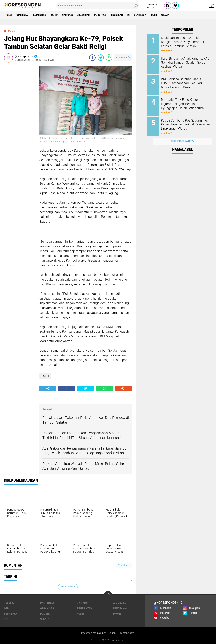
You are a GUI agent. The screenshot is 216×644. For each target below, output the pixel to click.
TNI (144, 15)
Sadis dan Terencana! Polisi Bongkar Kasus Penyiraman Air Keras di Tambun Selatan (186, 42)
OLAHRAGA (157, 15)
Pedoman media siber (92, 633)
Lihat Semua (68, 587)
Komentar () (123, 58)
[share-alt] (48, 388)
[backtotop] (108, 595)
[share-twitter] (101, 58)
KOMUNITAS (44, 15)
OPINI (7, 608)
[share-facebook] (92, 58)
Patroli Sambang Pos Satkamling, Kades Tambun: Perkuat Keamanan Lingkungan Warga (186, 124)
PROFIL (172, 15)
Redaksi (113, 633)
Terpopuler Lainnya (182, 137)
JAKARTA (9, 603)
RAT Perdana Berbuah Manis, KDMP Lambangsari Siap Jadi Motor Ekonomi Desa (187, 82)
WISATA (185, 15)
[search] (98, 6)
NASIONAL (76, 15)
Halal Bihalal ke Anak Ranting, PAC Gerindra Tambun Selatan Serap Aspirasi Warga (188, 62)
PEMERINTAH (25, 15)
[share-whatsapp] (109, 58)
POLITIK (61, 15)
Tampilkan (124, 565)
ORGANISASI (93, 15)
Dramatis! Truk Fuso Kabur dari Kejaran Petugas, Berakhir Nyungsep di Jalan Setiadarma (188, 104)
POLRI (9, 15)
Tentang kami (129, 633)
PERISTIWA (112, 15)
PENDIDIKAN (130, 15)
